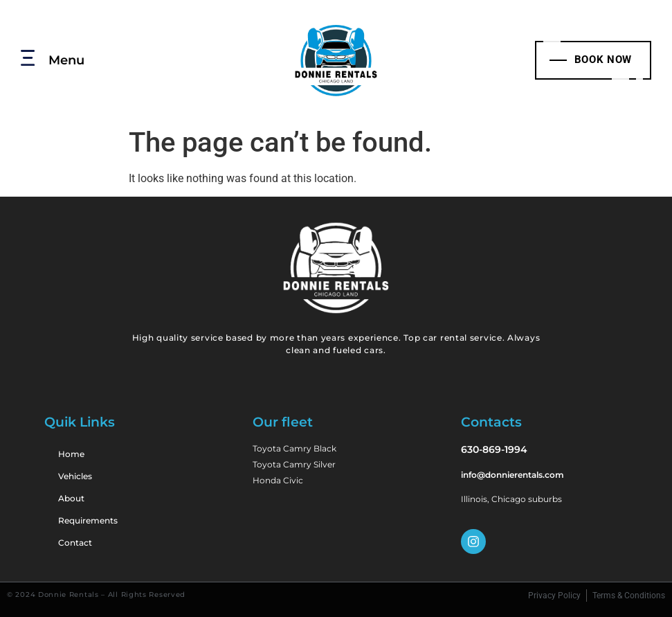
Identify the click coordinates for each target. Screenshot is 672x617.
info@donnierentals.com (512, 475)
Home (71, 454)
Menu (66, 60)
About (71, 498)
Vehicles (75, 476)
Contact (75, 543)
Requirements (88, 520)
